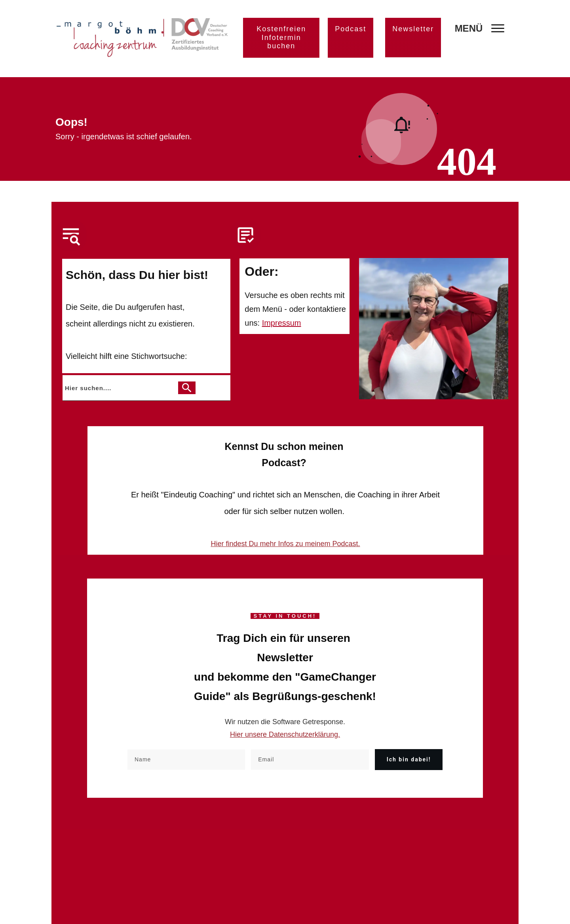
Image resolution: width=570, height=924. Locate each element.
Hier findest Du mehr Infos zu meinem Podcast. (285, 544)
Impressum (282, 323)
